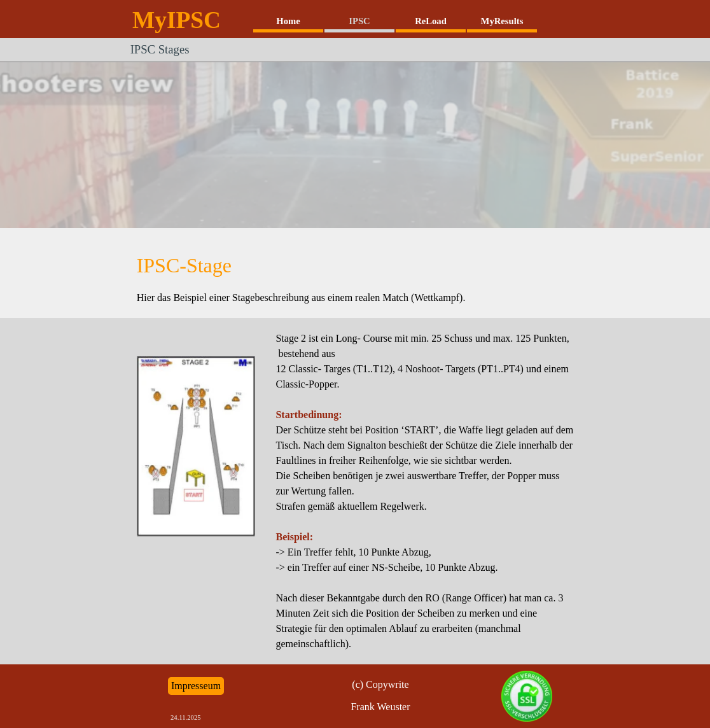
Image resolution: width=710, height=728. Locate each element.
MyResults (502, 21)
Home (288, 21)
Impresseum (196, 686)
